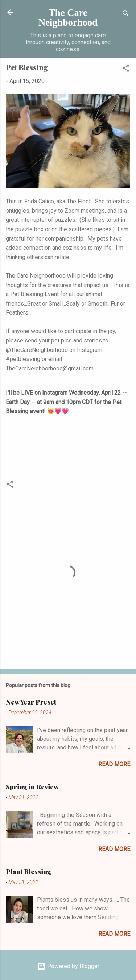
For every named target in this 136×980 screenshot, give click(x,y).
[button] (126, 69)
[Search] (126, 15)
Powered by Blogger (68, 966)
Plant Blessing (28, 872)
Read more (114, 764)
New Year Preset (31, 702)
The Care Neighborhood (68, 18)
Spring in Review (32, 787)
